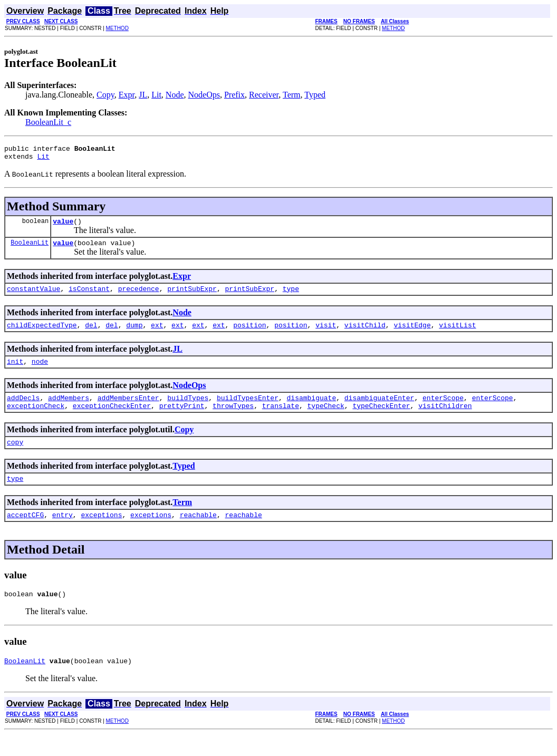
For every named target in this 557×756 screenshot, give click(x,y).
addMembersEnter (128, 410)
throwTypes (233, 420)
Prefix (234, 95)
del (91, 334)
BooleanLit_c (48, 122)
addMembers (69, 410)
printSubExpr (192, 296)
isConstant (89, 296)
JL (143, 95)
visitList (457, 334)
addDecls (23, 410)
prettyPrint (182, 420)
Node (175, 95)
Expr (127, 95)
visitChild (365, 334)
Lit (156, 95)
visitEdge (412, 334)
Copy (105, 95)
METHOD (117, 28)
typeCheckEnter (381, 420)
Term (292, 95)
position (249, 334)
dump (134, 334)
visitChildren (445, 420)
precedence (139, 296)
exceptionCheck (36, 420)
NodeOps (204, 95)
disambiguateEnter (380, 410)
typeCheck (325, 420)
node (40, 372)
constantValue (33, 296)
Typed (315, 95)
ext (157, 334)
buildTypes (188, 410)
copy (15, 458)
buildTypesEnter (248, 410)
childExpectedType (42, 334)
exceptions (101, 534)
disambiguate (312, 410)
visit (326, 334)
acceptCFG (25, 534)
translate (281, 420)
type (291, 296)
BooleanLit (30, 249)
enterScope (443, 410)
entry (63, 534)
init (15, 372)
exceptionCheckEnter (112, 420)
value (63, 226)
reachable (198, 534)
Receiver (264, 95)
